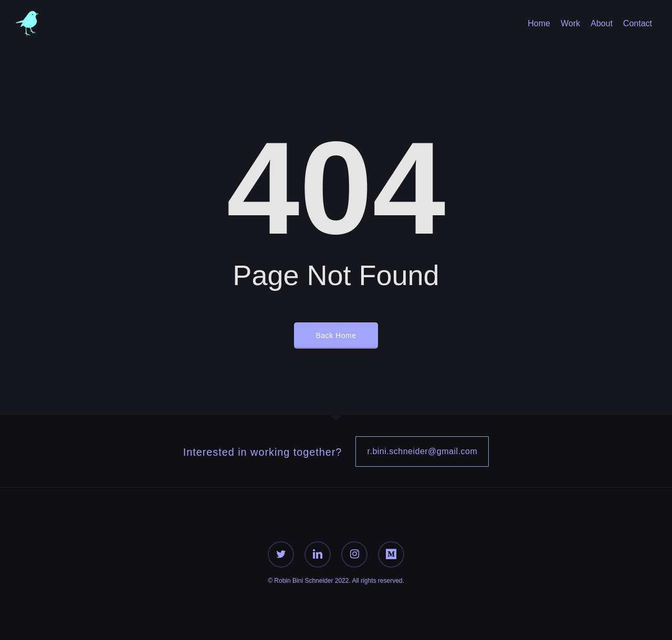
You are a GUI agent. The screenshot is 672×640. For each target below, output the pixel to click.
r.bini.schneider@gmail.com (422, 451)
